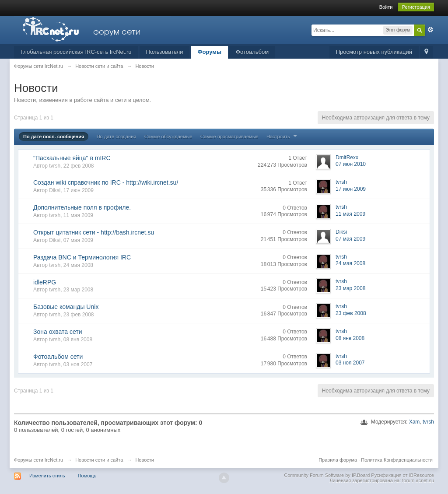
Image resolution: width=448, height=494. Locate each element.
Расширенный (430, 30)
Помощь (87, 476)
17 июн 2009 (351, 189)
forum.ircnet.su (418, 480)
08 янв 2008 (350, 338)
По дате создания (117, 137)
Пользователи (165, 52)
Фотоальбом (252, 52)
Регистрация (416, 7)
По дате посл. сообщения (54, 137)
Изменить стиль (47, 476)
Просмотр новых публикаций (374, 52)
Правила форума (338, 460)
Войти (386, 7)
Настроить (283, 137)
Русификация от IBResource (402, 475)
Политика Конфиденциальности (397, 460)
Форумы (209, 52)
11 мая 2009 (350, 214)
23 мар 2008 (350, 288)
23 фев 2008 (351, 313)
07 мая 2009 (350, 239)
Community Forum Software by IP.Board (327, 475)
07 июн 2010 (351, 164)
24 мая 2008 (350, 263)
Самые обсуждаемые (168, 137)
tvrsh (428, 422)
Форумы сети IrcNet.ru (38, 460)
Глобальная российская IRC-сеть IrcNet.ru (76, 52)
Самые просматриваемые (229, 137)
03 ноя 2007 (350, 363)
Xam (415, 422)
